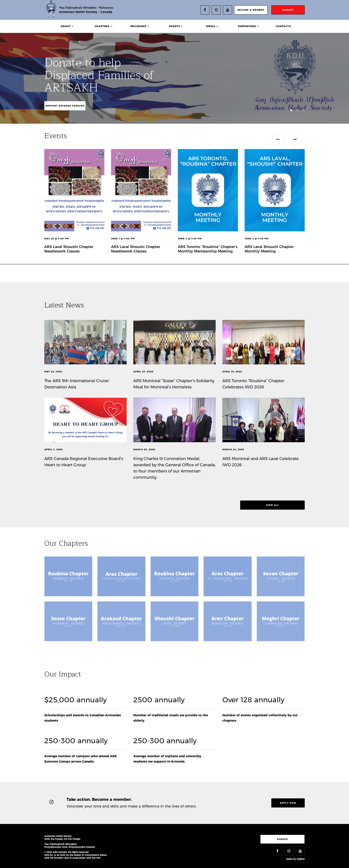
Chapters (102, 26)
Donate (282, 839)
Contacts (283, 26)
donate (288, 10)
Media (211, 26)
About (66, 26)
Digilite (301, 859)
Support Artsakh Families (65, 106)
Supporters (247, 26)
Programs (138, 26)
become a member (251, 10)
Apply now (288, 803)
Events (175, 26)
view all (273, 505)
